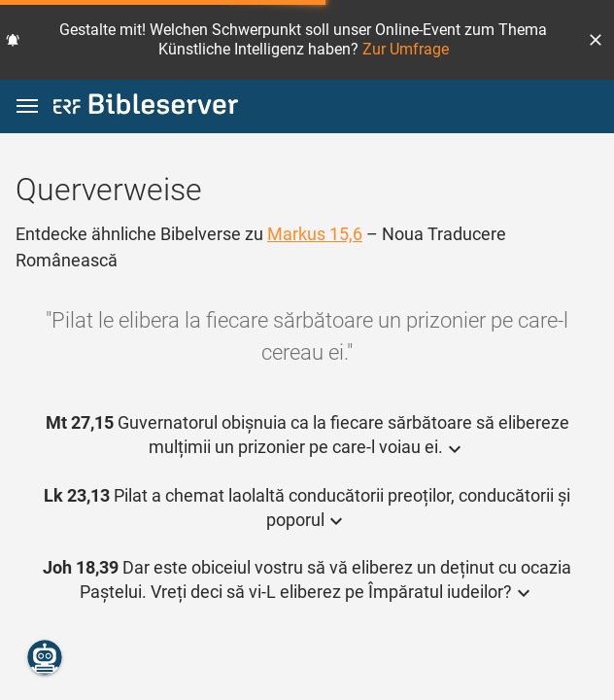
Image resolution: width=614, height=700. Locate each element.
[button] (596, 40)
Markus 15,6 (315, 234)
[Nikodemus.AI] (45, 657)
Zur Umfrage (406, 49)
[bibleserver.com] (146, 107)
